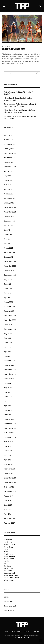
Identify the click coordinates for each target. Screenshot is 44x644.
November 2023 (10, 266)
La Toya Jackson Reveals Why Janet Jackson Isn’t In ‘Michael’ (21, 117)
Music (6, 552)
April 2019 (8, 514)
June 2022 (8, 343)
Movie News (6, 46)
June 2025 (8, 180)
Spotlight (7, 561)
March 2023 (8, 302)
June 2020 (8, 451)
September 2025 (10, 167)
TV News (7, 566)
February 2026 (9, 144)
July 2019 (8, 500)
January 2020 (9, 473)
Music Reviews (10, 556)
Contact (27, 632)
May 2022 (8, 347)
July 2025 (8, 176)
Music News (9, 554)
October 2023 (9, 271)
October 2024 (9, 216)
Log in (6, 597)
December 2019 (10, 478)
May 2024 (8, 239)
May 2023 (8, 293)
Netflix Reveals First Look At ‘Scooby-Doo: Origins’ (20, 93)
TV (5, 564)
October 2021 (9, 379)
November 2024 (10, 212)
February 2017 (9, 523)
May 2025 (8, 185)
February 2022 (9, 361)
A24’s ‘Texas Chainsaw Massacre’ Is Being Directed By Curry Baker (20, 111)
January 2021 (9, 419)
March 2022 (8, 356)
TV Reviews (9, 568)
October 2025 (9, 162)
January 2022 (9, 365)
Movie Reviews (10, 545)
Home (7, 632)
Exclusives (8, 540)
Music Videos (9, 559)
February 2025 (9, 198)
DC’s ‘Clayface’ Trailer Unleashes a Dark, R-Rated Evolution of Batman (20, 105)
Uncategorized (9, 573)
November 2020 (10, 428)
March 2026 (8, 140)
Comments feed (10, 606)
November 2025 (10, 158)
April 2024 (8, 243)
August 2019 (9, 496)
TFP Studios (16, 632)
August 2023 (9, 280)
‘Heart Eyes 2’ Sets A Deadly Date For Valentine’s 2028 (18, 99)
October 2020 (9, 433)
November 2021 (10, 374)
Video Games (9, 580)
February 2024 (9, 252)
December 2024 (10, 207)
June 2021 (8, 397)
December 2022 (10, 316)
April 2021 (8, 406)
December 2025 (10, 153)
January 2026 (9, 149)
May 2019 (8, 509)
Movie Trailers (9, 547)
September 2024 (10, 221)
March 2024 (8, 248)
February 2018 (9, 518)
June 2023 (8, 289)
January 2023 (9, 311)
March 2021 (8, 410)
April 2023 (8, 298)
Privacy (36, 632)
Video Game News (11, 575)
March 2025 (8, 194)
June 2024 (8, 234)
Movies (7, 549)
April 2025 (8, 189)
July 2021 (8, 392)
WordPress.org (10, 610)
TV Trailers (8, 571)
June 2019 (8, 505)
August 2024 (9, 225)
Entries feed (9, 601)
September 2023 (10, 275)
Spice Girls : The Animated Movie (14, 49)
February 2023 (9, 307)
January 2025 (9, 203)
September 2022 (10, 329)
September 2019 (10, 491)
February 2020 (9, 469)
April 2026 (8, 135)
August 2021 (9, 388)
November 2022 (10, 320)
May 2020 (8, 455)
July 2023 (8, 284)
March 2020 (8, 464)
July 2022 (8, 338)
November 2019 (10, 482)
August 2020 (9, 442)
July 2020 (8, 446)
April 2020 (8, 460)
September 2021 (10, 383)
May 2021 (8, 401)
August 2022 (9, 334)
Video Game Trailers (12, 578)
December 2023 (10, 261)
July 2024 (8, 230)
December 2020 (10, 424)
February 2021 (9, 415)
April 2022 (8, 352)
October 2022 (9, 325)
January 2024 (9, 257)
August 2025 (9, 171)
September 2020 (10, 437)
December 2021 (10, 370)
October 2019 (9, 487)
